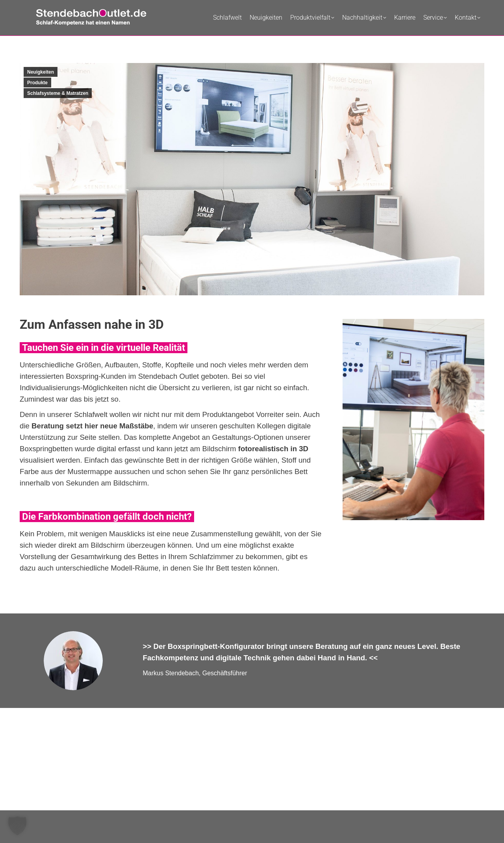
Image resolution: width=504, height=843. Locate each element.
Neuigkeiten (41, 72)
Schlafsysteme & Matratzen (58, 93)
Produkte (37, 83)
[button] (17, 826)
